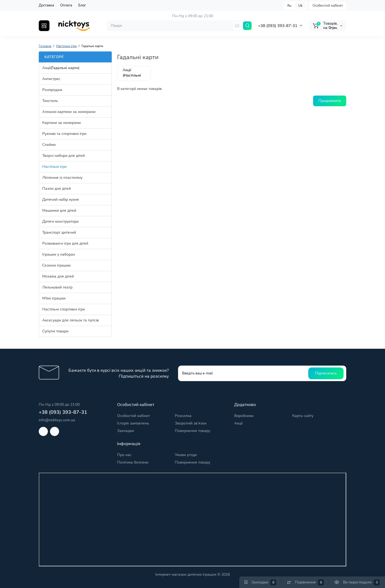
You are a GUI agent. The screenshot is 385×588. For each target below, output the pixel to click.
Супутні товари (55, 331)
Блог (82, 5)
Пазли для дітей (57, 189)
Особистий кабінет (328, 6)
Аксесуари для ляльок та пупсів (71, 320)
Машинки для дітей (59, 210)
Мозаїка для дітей (58, 276)
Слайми (49, 145)
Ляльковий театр (57, 287)
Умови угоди (186, 455)
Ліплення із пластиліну (62, 178)
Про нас (124, 455)
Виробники (244, 416)
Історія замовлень (133, 423)
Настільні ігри (54, 167)
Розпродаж (52, 90)
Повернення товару (192, 431)
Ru (289, 6)
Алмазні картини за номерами (69, 112)
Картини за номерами (61, 123)
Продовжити (330, 101)
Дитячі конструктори (60, 221)
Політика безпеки (133, 462)
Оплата (66, 5)
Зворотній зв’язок (191, 423)
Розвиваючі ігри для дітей (65, 243)
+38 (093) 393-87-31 (278, 26)
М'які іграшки (54, 298)
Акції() (61, 68)
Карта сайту (303, 416)
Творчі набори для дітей (63, 156)
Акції (238, 423)
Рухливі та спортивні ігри (64, 134)
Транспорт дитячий (59, 232)
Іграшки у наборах (59, 254)
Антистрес (51, 79)
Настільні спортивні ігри (63, 309)
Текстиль (50, 101)
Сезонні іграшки (56, 265)
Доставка (46, 5)
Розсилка (183, 416)
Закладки (126, 431)
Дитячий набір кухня (61, 200)
